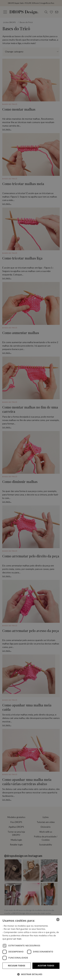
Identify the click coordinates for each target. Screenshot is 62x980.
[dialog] (31, 948)
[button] (31, 974)
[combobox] (58, 920)
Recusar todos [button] (17, 966)
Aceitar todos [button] (46, 966)
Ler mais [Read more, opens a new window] (17, 939)
